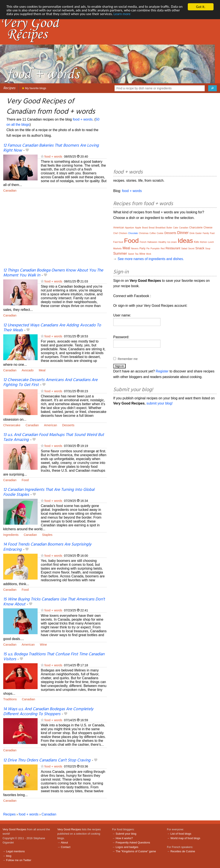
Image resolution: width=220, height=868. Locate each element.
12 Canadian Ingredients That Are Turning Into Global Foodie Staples (49, 492)
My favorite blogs (34, 88)
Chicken (123, 233)
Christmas (144, 233)
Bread (152, 228)
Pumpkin (155, 248)
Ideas (185, 241)
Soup (208, 249)
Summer (120, 253)
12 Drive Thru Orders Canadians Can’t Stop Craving (47, 760)
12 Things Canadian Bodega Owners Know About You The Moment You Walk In (53, 273)
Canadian (10, 191)
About (64, 842)
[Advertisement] (55, 233)
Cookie (160, 233)
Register (162, 371)
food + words (83, 119)
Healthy (162, 242)
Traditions (10, 699)
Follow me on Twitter (19, 860)
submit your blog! (160, 403)
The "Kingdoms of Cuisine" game (136, 851)
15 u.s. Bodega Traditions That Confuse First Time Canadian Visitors (54, 657)
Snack (200, 248)
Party (142, 248)
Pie (148, 249)
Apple (138, 228)
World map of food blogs (185, 838)
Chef (115, 233)
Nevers (135, 248)
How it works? (124, 838)
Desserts (68, 425)
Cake (176, 228)
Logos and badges (127, 847)
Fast (212, 233)
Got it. (201, 7)
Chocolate (133, 233)
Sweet (131, 254)
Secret (191, 249)
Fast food (118, 242)
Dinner (183, 233)
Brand (145, 228)
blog (9, 856)
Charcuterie (196, 228)
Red (163, 249)
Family (206, 233)
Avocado (28, 370)
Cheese (208, 228)
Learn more (122, 14)
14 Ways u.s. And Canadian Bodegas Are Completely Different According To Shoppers (48, 712)
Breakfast (160, 228)
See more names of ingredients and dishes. (151, 259)
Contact (66, 847)
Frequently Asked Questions (133, 842)
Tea (137, 254)
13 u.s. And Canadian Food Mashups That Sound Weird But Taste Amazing (54, 437)
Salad (184, 248)
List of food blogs (181, 834)
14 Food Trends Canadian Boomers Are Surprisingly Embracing (47, 547)
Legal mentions (15, 851)
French (143, 242)
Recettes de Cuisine (183, 851)
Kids (196, 242)
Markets (117, 248)
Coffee (153, 233)
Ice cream (172, 242)
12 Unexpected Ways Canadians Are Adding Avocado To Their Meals (52, 328)
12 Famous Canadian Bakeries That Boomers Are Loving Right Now (51, 148)
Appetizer (130, 228)
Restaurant (173, 248)
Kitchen (203, 242)
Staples (47, 535)
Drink (192, 233)
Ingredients (11, 535)
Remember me (128, 359)
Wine (43, 645)
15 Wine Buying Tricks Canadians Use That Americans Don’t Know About (54, 602)
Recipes (9, 88)
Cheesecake (12, 425)
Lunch (211, 242)
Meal (42, 370)
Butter (169, 228)
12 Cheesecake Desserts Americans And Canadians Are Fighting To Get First (50, 382)
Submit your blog (126, 834)
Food (25, 480)
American (51, 425)
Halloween (152, 242)
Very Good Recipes (14, 829)
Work (149, 254)
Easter (199, 233)
